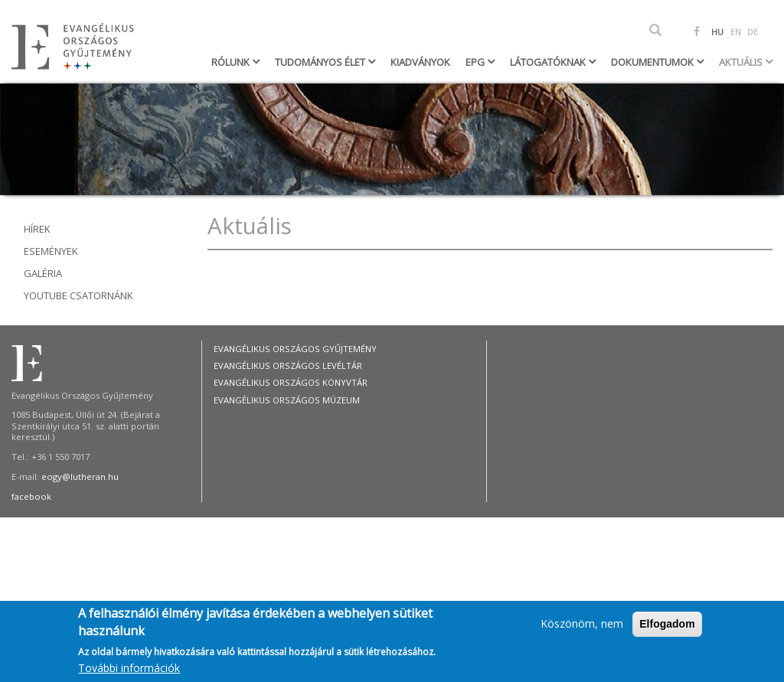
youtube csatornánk (78, 295)
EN (736, 32)
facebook (31, 496)
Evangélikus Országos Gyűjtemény (295, 349)
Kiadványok (420, 62)
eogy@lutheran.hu (80, 476)
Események (51, 251)
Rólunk (232, 62)
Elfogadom (667, 630)
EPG (476, 62)
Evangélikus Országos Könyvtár (291, 382)
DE (753, 32)
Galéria (43, 273)
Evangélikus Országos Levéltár (288, 365)
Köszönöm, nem (582, 630)
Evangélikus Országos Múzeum (287, 400)
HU (717, 32)
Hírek (37, 229)
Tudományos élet (321, 62)
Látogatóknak (549, 62)
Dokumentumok (653, 62)
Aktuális (742, 62)
